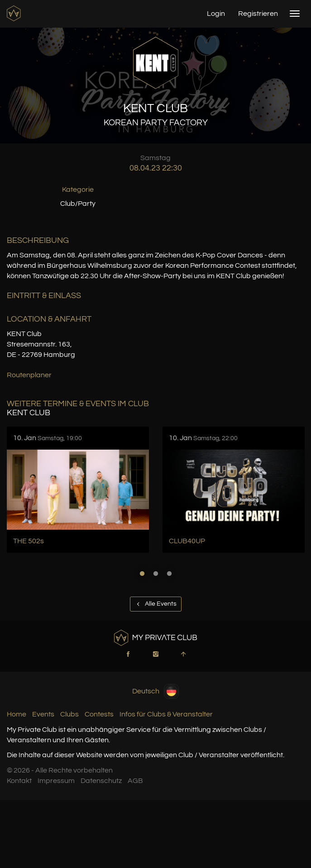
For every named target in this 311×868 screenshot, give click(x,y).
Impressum (56, 781)
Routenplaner (29, 375)
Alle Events (156, 604)
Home (17, 714)
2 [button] (156, 574)
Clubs (69, 714)
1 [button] (142, 574)
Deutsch (155, 691)
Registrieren (258, 14)
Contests (99, 714)
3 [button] (169, 574)
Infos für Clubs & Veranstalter (166, 714)
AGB (135, 781)
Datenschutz (101, 781)
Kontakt (19, 781)
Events (43, 714)
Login (216, 14)
